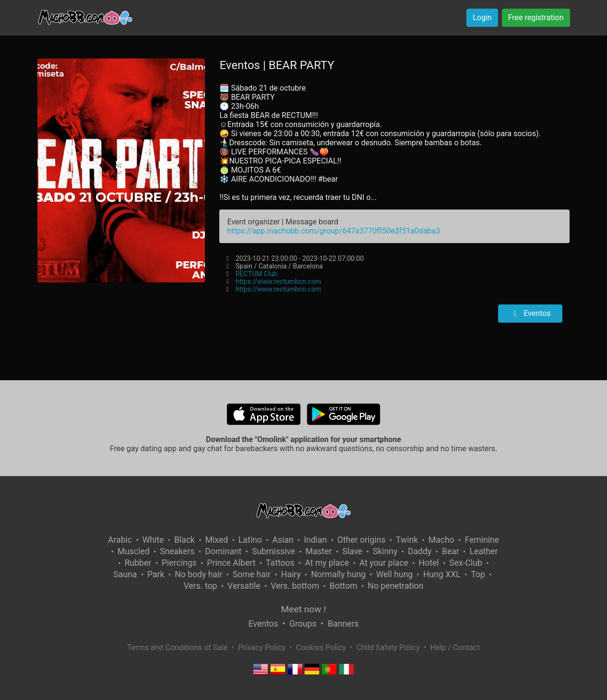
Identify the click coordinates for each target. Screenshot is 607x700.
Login (482, 17)
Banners (343, 624)
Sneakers (177, 551)
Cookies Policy (321, 647)
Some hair (252, 574)
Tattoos (280, 563)
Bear (451, 551)
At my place (327, 563)
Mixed (217, 540)
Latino (250, 540)
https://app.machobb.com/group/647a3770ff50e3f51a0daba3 (333, 231)
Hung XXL (442, 574)
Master (319, 551)
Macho (441, 540)
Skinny (385, 551)
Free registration (536, 17)
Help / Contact (455, 647)
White (153, 540)
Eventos (530, 313)
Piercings (179, 563)
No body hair (198, 574)
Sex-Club (466, 563)
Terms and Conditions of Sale (177, 647)
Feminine (482, 540)
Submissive (274, 551)
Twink (407, 540)
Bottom (344, 586)
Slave (352, 551)
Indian (315, 540)
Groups (303, 624)
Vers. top (201, 586)
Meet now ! (304, 609)
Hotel (429, 563)
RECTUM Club (256, 274)
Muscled (134, 551)
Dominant (223, 551)
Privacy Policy (262, 647)
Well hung (395, 574)
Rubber (138, 563)
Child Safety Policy (388, 647)
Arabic (120, 540)
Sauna (125, 574)
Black (184, 540)
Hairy (291, 574)
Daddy (420, 551)
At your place (384, 563)
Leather (483, 551)
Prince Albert (231, 563)
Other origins (361, 540)
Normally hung (338, 574)
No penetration (395, 586)
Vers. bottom (295, 586)
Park (156, 574)
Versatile (244, 586)
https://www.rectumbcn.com (278, 281)
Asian (283, 540)
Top (478, 574)
